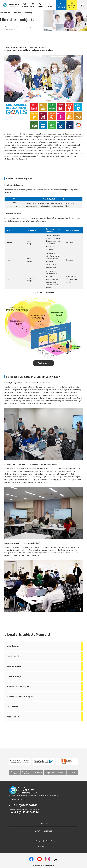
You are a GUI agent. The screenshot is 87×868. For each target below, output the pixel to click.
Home (2, 27)
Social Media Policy (44, 846)
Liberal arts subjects (45, 677)
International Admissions (61, 5)
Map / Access (17, 800)
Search (41, 5)
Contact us (43, 823)
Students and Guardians (26, 773)
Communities (38, 773)
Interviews (61, 773)
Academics (11, 27)
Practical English (45, 656)
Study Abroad (45, 707)
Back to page (44, 363)
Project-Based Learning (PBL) (45, 687)
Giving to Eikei (49, 773)
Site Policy (37, 841)
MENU (82, 5)
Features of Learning (25, 27)
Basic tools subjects (45, 666)
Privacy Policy (50, 841)
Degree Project (45, 717)
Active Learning (45, 646)
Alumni (72, 773)
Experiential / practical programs (45, 697)
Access (33, 5)
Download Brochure (72, 5)
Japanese (25, 5)
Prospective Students (14, 773)
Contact (49, 5)
